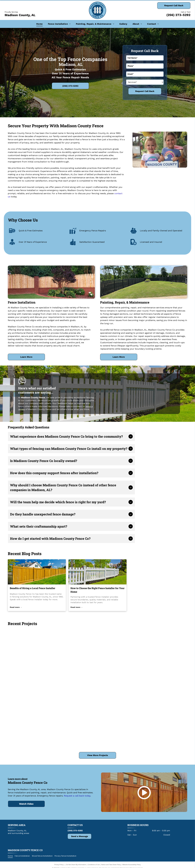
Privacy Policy (59, 864)
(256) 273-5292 (178, 15)
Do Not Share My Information (76, 864)
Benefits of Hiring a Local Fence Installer (33, 588)
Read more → (16, 607)
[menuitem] (39, 24)
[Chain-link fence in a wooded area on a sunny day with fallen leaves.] (97, 667)
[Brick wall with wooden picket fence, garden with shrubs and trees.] (157, 652)
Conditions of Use (94, 864)
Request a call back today (77, 796)
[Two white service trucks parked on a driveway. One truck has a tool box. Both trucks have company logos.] (38, 711)
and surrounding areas (18, 833)
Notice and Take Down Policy (111, 864)
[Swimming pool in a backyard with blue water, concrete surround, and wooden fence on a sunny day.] (157, 711)
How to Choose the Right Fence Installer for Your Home (97, 590)
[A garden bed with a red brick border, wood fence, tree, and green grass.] (38, 652)
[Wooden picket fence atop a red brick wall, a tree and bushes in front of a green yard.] (97, 726)
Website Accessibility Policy (132, 864)
